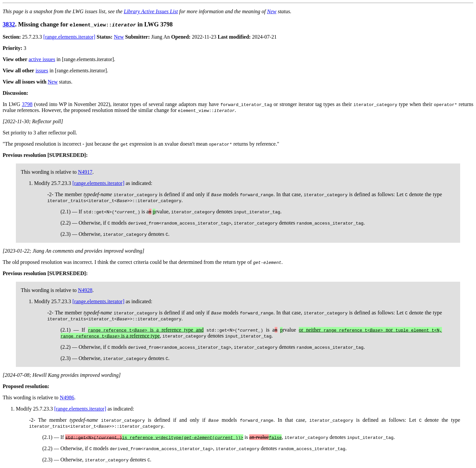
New (272, 11)
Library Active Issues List (151, 11)
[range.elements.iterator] (69, 37)
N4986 (67, 397)
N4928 (85, 290)
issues (42, 71)
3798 (27, 104)
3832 (9, 24)
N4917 (85, 172)
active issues (42, 59)
